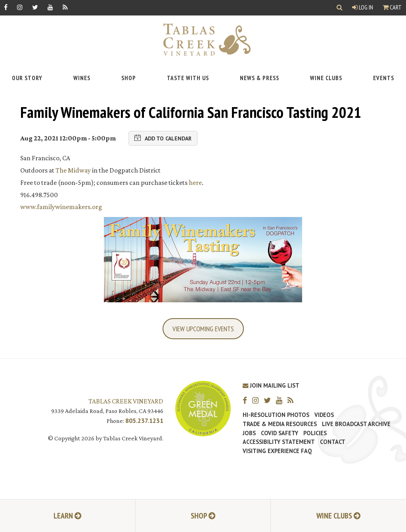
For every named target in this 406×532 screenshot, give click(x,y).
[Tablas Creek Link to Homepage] (203, 39)
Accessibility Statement (279, 442)
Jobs (249, 433)
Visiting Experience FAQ (277, 451)
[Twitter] (35, 7)
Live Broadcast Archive (356, 424)
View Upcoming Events (203, 329)
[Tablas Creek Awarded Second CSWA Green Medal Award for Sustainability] (203, 408)
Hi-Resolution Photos (276, 415)
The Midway (73, 170)
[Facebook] (6, 7)
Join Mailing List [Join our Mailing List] (271, 385)
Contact (333, 442)
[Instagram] (20, 7)
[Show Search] (340, 8)
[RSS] (65, 7)
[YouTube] (50, 7)
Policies (315, 433)
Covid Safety (280, 433)
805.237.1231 (144, 421)
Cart (392, 7)
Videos (324, 415)
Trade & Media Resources (280, 424)
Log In (363, 7)
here (195, 182)
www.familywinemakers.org (61, 207)
